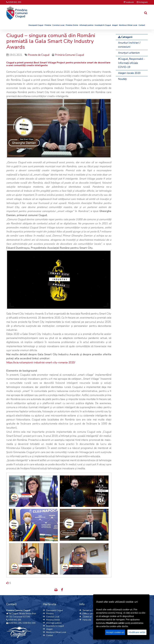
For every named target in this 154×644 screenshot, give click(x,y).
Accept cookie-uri (115, 632)
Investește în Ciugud (103, 25)
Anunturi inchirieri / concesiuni (129, 45)
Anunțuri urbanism (129, 53)
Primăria (48, 25)
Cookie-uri (87, 617)
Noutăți (122, 79)
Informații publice (86, 25)
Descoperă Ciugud (36, 25)
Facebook (129, 2)
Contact (142, 25)
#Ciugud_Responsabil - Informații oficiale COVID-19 (131, 63)
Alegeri (115, 25)
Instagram (142, 2)
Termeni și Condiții (91, 610)
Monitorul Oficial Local (128, 25)
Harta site (87, 620)
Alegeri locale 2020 (129, 73)
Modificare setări (137, 632)
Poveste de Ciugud (39, 55)
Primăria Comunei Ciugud (69, 55)
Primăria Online (72, 25)
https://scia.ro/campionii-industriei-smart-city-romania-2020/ (41, 363)
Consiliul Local (58, 25)
